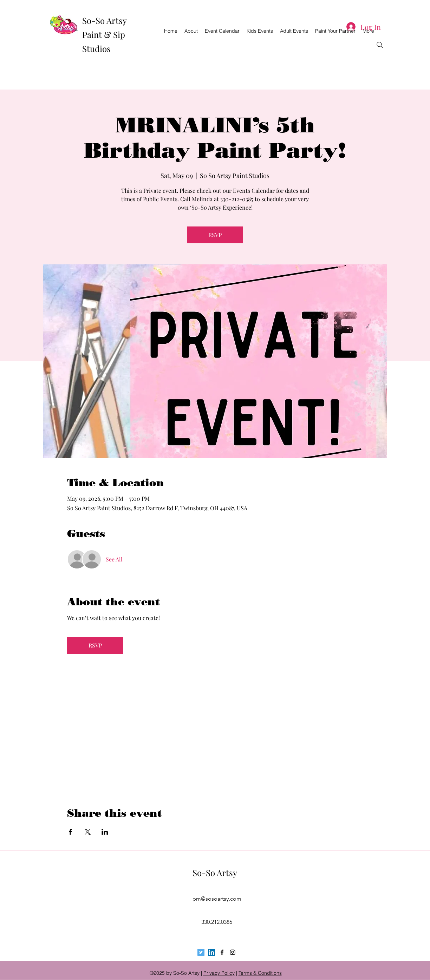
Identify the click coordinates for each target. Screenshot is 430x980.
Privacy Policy (219, 973)
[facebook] (222, 952)
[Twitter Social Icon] (201, 952)
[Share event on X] (88, 832)
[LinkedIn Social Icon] (211, 952)
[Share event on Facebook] (70, 832)
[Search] (380, 45)
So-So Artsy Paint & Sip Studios (104, 34)
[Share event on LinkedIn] (105, 832)
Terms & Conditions (260, 973)
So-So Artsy (215, 873)
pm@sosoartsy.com (217, 899)
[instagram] (233, 952)
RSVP (215, 235)
